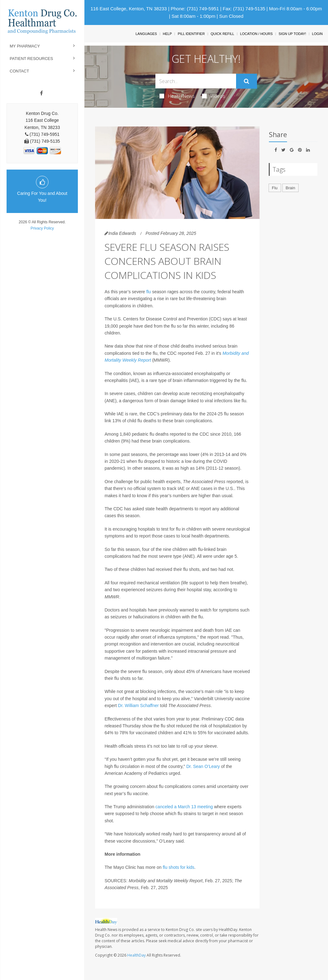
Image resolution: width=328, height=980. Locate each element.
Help (167, 34)
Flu (275, 188)
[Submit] (247, 81)
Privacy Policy (42, 228)
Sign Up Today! (292, 34)
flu (149, 292)
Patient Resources (31, 59)
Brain (290, 188)
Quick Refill (222, 34)
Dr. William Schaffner (138, 705)
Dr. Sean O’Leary (203, 766)
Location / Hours (256, 34)
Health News (177, 96)
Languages (146, 34)
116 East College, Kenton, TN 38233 (129, 9)
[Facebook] (41, 93)
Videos (214, 96)
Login (317, 34)
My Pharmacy (25, 46)
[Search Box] (196, 81)
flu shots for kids (178, 867)
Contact (19, 71)
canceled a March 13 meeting (184, 807)
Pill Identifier (191, 34)
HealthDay (136, 955)
